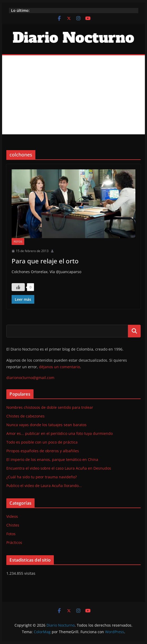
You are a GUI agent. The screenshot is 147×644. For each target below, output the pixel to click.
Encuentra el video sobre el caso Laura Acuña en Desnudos (59, 468)
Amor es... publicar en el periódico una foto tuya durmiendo (60, 433)
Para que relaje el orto (45, 261)
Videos (12, 516)
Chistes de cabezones (25, 416)
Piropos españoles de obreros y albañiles (43, 451)
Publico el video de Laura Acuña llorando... (44, 486)
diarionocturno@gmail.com (30, 378)
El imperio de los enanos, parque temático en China (52, 459)
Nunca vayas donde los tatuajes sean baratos (46, 425)
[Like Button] (18, 287)
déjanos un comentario (60, 367)
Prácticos (14, 542)
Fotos (18, 242)
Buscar (134, 331)
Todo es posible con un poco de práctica (42, 442)
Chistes (13, 525)
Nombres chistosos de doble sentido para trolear (50, 407)
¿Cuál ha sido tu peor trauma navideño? (42, 477)
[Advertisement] (74, 95)
